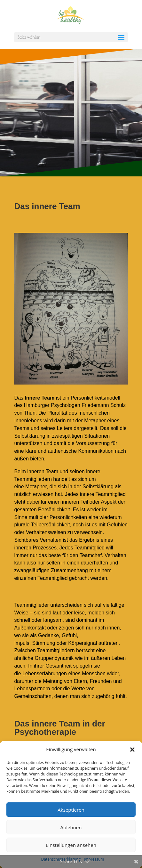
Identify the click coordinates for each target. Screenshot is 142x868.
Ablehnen (71, 827)
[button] (132, 750)
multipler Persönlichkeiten (58, 517)
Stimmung (43, 643)
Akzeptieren (71, 810)
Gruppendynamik (54, 658)
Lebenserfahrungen (45, 673)
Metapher (95, 421)
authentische (62, 451)
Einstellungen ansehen (71, 845)
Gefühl (69, 635)
